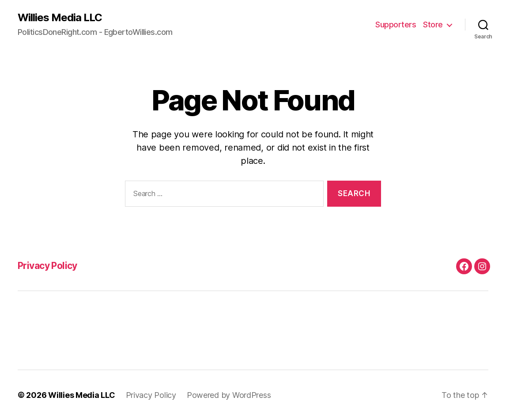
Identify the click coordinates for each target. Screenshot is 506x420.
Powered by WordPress (229, 395)
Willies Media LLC (60, 18)
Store (433, 25)
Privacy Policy (47, 266)
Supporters (396, 25)
